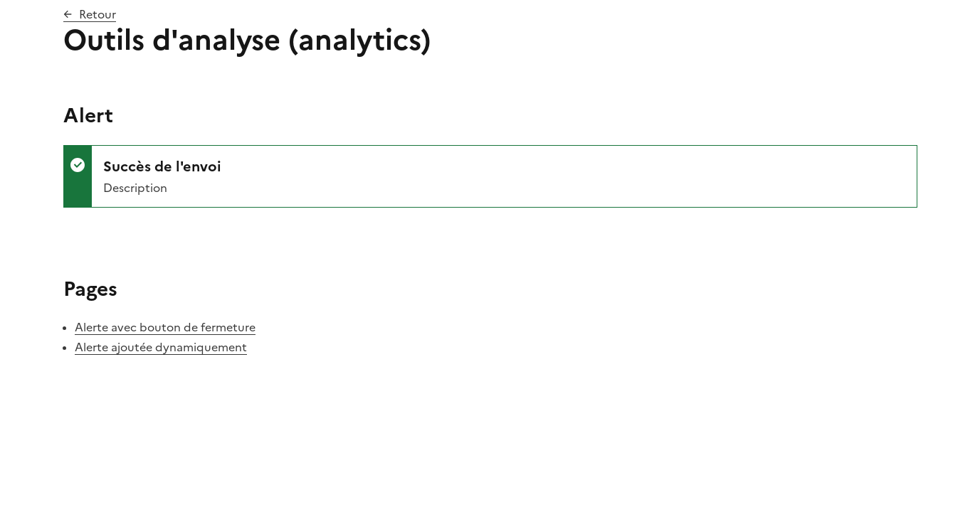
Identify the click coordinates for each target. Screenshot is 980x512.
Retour (98, 14)
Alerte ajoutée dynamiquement (161, 347)
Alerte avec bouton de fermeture (165, 327)
